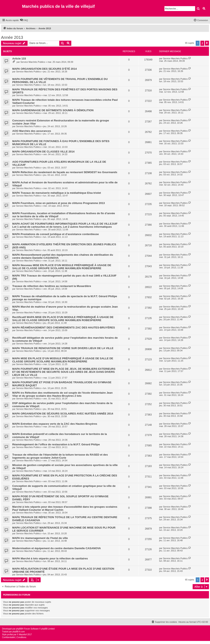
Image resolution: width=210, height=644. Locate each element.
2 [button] (202, 43)
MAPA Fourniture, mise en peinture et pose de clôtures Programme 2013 (59, 203)
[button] (207, 43)
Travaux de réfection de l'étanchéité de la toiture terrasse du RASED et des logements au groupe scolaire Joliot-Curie (60, 456)
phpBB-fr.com (19, 632)
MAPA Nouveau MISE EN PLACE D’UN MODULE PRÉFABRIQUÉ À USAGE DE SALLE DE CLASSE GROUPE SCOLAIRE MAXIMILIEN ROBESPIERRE (62, 267)
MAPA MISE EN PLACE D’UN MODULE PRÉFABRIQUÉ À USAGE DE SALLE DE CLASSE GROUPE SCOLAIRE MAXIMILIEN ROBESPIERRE (63, 360)
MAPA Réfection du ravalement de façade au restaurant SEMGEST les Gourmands (65, 172)
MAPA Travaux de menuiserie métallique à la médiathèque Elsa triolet (57, 193)
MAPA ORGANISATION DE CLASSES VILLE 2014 (43, 152)
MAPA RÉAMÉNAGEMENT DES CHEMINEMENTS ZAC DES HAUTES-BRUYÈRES (64, 328)
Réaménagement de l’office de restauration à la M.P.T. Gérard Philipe (56, 444)
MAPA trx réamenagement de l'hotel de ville (40, 538)
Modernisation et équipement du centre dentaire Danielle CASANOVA (57, 548)
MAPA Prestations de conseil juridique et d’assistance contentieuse (56, 234)
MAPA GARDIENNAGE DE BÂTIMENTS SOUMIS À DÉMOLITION (53, 110)
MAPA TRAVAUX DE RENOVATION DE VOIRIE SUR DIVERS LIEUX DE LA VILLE (63, 348)
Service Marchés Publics (33, 62)
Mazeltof (23, 634)
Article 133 (19, 59)
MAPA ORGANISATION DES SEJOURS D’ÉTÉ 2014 (45, 69)
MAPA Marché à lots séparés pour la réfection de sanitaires (50, 558)
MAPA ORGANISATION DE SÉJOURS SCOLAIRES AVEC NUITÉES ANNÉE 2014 (63, 414)
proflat (10, 634)
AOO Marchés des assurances (32, 131)
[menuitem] (24, 20)
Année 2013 (12, 37)
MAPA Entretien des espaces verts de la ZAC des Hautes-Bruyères (55, 424)
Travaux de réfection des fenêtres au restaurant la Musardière (52, 286)
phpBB (19, 629)
